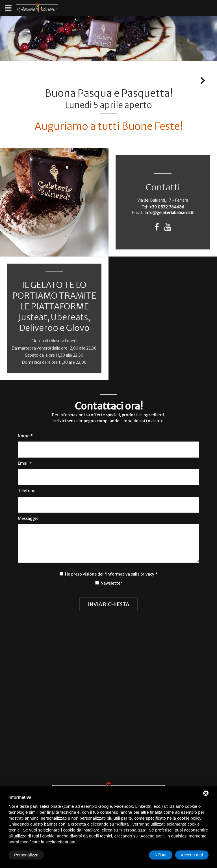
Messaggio (28, 518)
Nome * (25, 436)
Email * (25, 463)
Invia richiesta (108, 604)
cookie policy (189, 818)
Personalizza (26, 855)
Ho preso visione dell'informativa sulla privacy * (111, 574)
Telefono (27, 491)
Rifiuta (161, 855)
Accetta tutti (192, 855)
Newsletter (111, 583)
